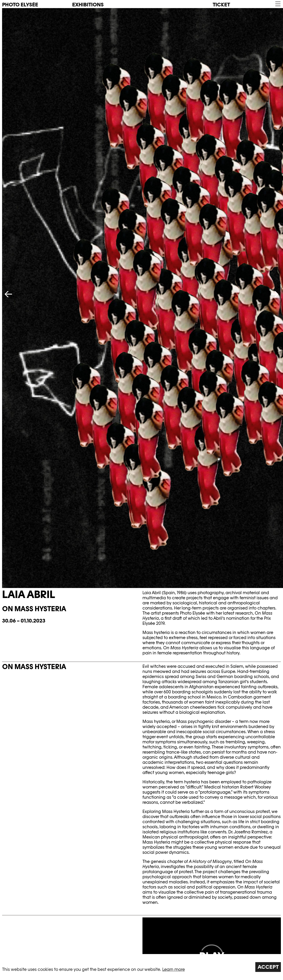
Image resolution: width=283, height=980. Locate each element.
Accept (268, 967)
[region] (141, 967)
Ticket (221, 5)
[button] (278, 4)
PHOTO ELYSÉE (20, 5)
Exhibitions (88, 5)
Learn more (174, 969)
